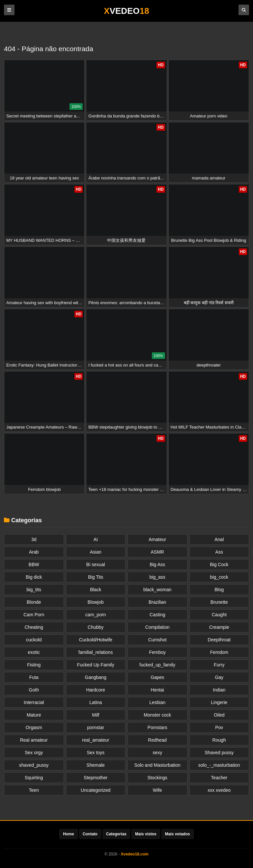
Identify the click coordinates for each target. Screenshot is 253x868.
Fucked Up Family (96, 665)
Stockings (157, 778)
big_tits (34, 590)
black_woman (157, 590)
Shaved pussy (219, 753)
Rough (219, 740)
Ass (219, 552)
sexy (157, 753)
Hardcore (96, 690)
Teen (34, 790)
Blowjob (96, 602)
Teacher (219, 778)
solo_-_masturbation (219, 765)
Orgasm (34, 727)
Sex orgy (34, 753)
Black (96, 590)
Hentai (157, 690)
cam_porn (96, 615)
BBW (34, 564)
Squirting (34, 778)
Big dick (34, 577)
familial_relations (96, 652)
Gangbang (96, 677)
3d (34, 539)
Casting (157, 615)
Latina (96, 702)
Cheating (34, 627)
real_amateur (96, 740)
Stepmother (96, 778)
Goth (34, 690)
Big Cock (219, 564)
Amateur (157, 539)
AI (96, 539)
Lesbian (157, 702)
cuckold (34, 640)
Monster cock (157, 715)
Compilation (157, 627)
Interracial (34, 702)
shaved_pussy (34, 765)
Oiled (219, 715)
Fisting (34, 665)
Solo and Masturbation (157, 765)
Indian (219, 690)
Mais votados (178, 834)
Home (68, 834)
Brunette (219, 602)
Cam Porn (34, 615)
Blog (219, 590)
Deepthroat (219, 640)
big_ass (157, 577)
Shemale (96, 765)
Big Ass (157, 564)
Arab (34, 552)
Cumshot (157, 640)
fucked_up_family (157, 665)
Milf (96, 715)
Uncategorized (96, 790)
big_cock (219, 577)
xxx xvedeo (219, 790)
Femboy (157, 652)
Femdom (219, 652)
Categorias (116, 834)
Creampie (219, 627)
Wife (157, 790)
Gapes (157, 677)
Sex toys (96, 753)
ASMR (157, 552)
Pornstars (157, 727)
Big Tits (96, 577)
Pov (219, 727)
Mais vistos (146, 834)
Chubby (96, 627)
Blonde (34, 602)
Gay (219, 677)
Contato (90, 834)
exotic (34, 652)
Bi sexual (96, 564)
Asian (96, 552)
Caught (219, 615)
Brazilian (157, 602)
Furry (219, 665)
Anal (219, 539)
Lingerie (219, 702)
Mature (34, 715)
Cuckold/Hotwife (96, 640)
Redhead (157, 740)
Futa (34, 677)
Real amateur (34, 740)
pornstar (96, 727)
